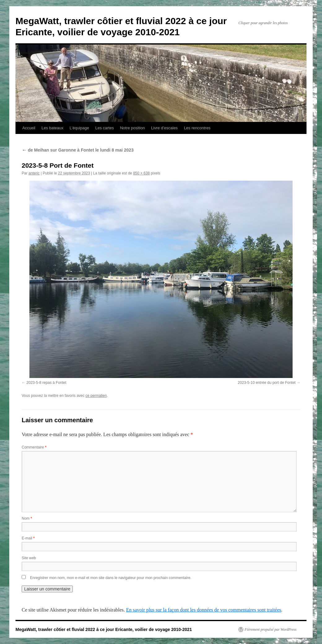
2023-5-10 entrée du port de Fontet (267, 383)
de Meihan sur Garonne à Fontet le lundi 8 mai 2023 (78, 150)
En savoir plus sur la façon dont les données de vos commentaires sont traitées (204, 610)
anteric (34, 173)
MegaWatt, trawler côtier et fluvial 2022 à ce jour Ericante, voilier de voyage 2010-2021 (104, 629)
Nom (27, 518)
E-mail (28, 538)
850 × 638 (141, 173)
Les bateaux (52, 128)
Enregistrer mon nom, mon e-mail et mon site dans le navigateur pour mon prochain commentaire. (111, 578)
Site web (29, 558)
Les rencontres (197, 128)
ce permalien (96, 396)
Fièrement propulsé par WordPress (270, 629)
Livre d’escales (164, 128)
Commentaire (34, 447)
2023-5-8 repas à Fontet (46, 383)
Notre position (133, 128)
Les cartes (105, 128)
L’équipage (79, 128)
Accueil (29, 128)
